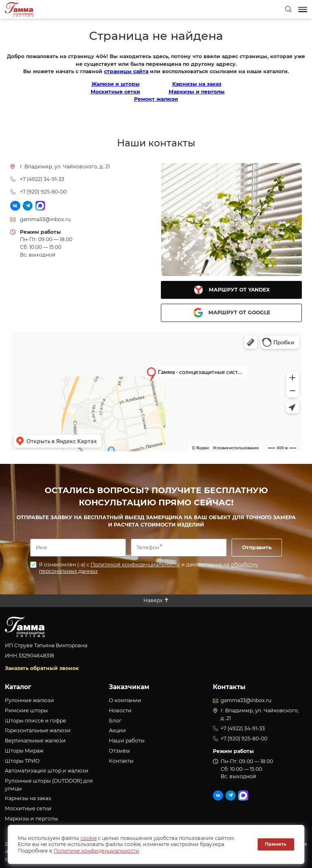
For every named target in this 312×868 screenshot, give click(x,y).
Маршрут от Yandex (231, 290)
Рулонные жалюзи (29, 700)
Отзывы (119, 751)
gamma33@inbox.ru (45, 219)
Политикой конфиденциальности (135, 565)
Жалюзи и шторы (116, 84)
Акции (117, 730)
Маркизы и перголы (197, 92)
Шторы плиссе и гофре (36, 721)
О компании (125, 700)
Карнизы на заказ (197, 84)
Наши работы (127, 741)
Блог (115, 721)
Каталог (18, 687)
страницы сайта (126, 71)
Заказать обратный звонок (42, 668)
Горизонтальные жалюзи (38, 730)
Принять (276, 844)
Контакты (121, 761)
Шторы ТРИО (22, 761)
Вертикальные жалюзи (35, 741)
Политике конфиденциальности (96, 851)
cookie (89, 838)
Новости (120, 710)
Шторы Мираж (24, 751)
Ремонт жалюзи (156, 99)
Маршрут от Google (231, 313)
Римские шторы (26, 710)
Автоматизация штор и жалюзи (47, 771)
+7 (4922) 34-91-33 (42, 179)
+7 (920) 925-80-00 (43, 192)
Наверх (153, 600)
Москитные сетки (115, 92)
